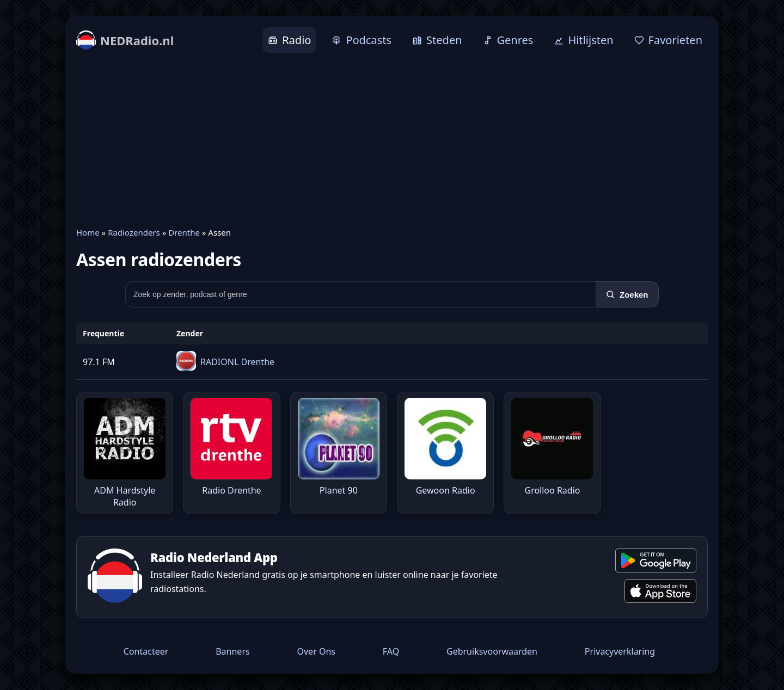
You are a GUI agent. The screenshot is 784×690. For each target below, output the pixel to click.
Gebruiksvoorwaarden (492, 651)
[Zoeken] (627, 294)
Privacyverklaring (620, 651)
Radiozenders (134, 232)
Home (88, 232)
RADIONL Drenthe (237, 362)
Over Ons (316, 651)
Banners (232, 651)
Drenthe (184, 232)
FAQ (391, 651)
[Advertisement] (392, 140)
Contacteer (146, 651)
